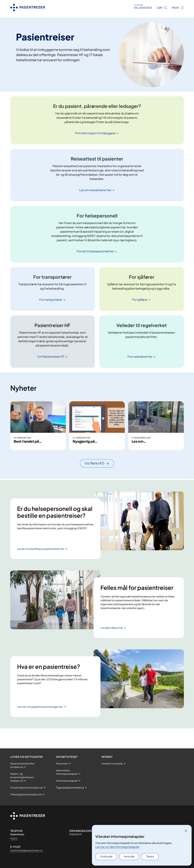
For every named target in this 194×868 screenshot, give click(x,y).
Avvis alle (129, 856)
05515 (14, 838)
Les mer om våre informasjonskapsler (117, 847)
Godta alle (106, 856)
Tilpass (150, 856)
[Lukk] (186, 831)
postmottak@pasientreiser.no (26, 850)
